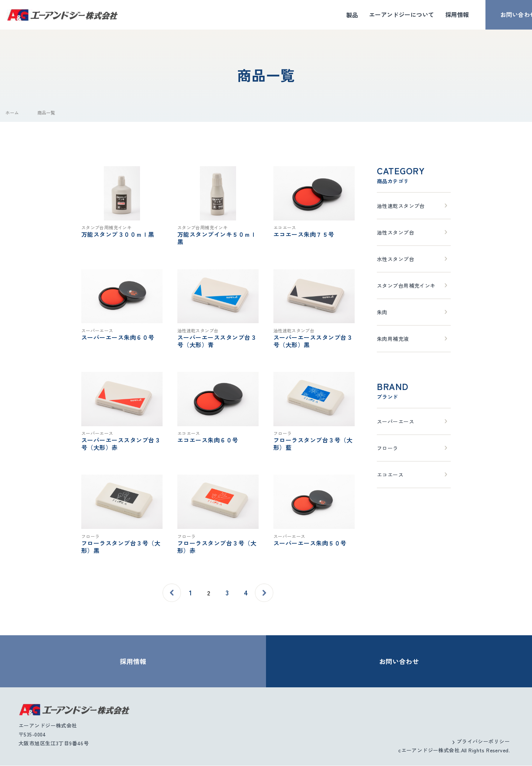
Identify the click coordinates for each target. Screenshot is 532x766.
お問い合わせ (499, 15)
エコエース (390, 475)
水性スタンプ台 (395, 259)
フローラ (388, 448)
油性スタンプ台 (395, 232)
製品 (334, 15)
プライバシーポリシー (483, 742)
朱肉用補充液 (393, 339)
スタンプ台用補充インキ (406, 285)
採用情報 (439, 15)
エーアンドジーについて (383, 15)
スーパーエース (395, 421)
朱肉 (382, 312)
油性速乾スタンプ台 (401, 206)
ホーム (12, 112)
